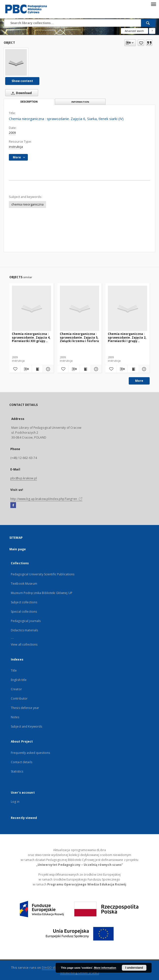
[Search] (148, 23)
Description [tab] (29, 102)
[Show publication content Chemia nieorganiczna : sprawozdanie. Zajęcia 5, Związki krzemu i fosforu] (85, 369)
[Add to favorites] (141, 43)
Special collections (24, 612)
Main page (18, 549)
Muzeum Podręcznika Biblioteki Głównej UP (42, 593)
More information (105, 968)
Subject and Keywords (26, 726)
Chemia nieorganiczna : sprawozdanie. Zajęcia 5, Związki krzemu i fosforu (79, 337)
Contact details (22, 762)
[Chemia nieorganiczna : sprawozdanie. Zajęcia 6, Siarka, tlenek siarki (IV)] (16, 62)
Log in (15, 802)
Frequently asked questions (30, 753)
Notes (15, 717)
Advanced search (134, 31)
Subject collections (24, 602)
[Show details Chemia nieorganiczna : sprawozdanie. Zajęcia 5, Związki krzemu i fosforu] (95, 369)
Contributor (19, 698)
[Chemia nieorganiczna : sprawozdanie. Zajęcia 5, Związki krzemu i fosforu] (79, 309)
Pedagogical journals (26, 621)
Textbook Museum (24, 584)
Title (14, 670)
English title (19, 680)
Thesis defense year (25, 708)
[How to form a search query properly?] (152, 31)
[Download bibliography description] (26, 369)
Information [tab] (80, 102)
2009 (12, 133)
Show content (22, 81)
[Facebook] (13, 505)
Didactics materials (24, 630)
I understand (134, 968)
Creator (16, 689)
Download (20, 93)
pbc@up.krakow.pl (24, 478)
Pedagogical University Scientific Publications (43, 574)
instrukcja (16, 147)
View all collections (24, 644)
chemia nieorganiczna (27, 204)
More (139, 381)
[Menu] (153, 4)
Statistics (17, 771)
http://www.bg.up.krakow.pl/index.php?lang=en (46, 499)
